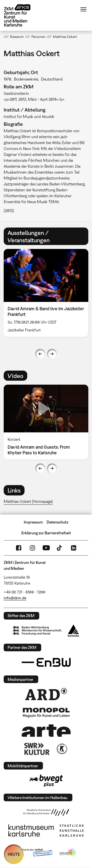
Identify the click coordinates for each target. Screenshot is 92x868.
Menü (83, 9)
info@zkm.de (15, 598)
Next (52, 354)
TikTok (60, 548)
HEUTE (14, 854)
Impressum (33, 522)
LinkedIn (74, 548)
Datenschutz (57, 522)
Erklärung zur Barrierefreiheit (46, 533)
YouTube (46, 548)
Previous (40, 354)
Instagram (32, 548)
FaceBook (19, 548)
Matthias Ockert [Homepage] (28, 501)
